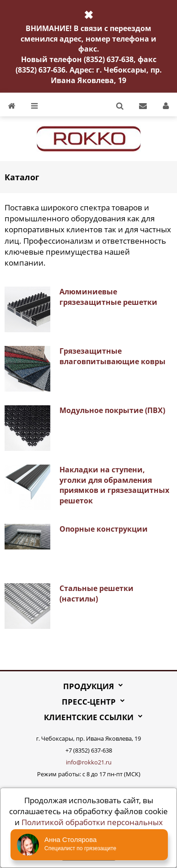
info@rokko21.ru (89, 762)
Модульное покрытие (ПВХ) (112, 410)
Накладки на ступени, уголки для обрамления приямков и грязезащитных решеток (114, 485)
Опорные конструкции (104, 529)
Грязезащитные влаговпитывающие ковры (113, 356)
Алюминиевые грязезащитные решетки (108, 297)
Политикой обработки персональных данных (92, 828)
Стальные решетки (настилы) (97, 593)
